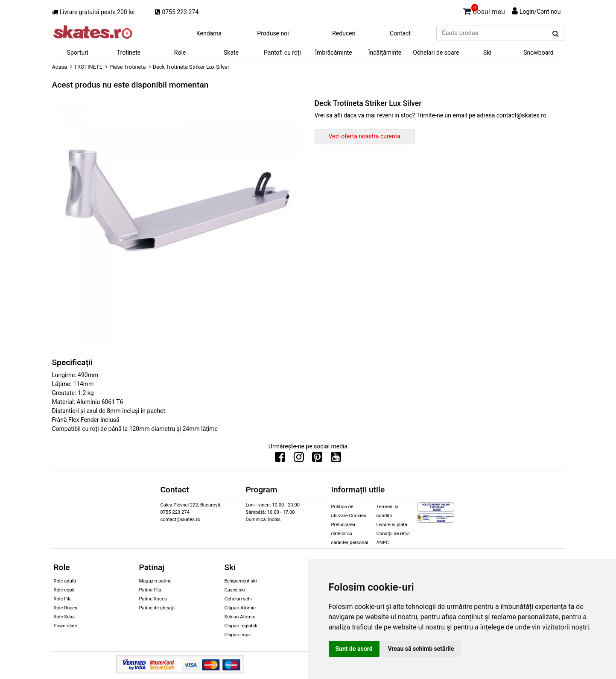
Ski (487, 53)
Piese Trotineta (127, 67)
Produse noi (273, 33)
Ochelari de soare (436, 53)
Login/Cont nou (540, 12)
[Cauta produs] (556, 34)
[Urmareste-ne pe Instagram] (299, 459)
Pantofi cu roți (282, 53)
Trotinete (129, 53)
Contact (400, 33)
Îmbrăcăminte (333, 53)
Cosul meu (484, 10)
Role (180, 53)
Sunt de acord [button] (354, 649)
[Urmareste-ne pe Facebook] (280, 459)
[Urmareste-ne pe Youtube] (336, 459)
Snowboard (539, 53)
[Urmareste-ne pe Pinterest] (317, 459)
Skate (231, 53)
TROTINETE (88, 67)
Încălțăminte (385, 53)
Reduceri (344, 33)
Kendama (209, 33)
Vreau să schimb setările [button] (421, 649)
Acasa (60, 67)
